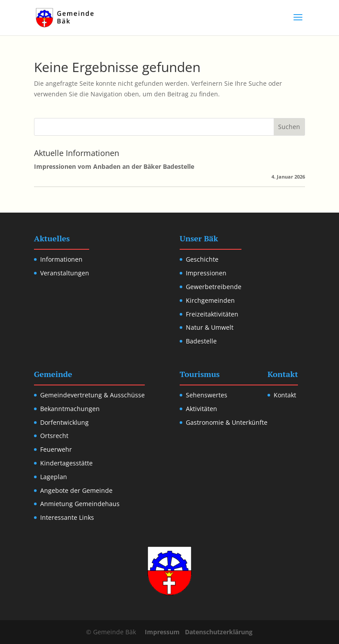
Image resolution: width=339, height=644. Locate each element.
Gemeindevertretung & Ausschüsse (92, 395)
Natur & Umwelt (210, 327)
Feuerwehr (56, 449)
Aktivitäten (202, 409)
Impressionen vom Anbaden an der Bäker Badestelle (114, 166)
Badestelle (201, 341)
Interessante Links (67, 517)
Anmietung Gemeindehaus (80, 504)
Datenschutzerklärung (219, 632)
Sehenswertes (207, 395)
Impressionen (206, 273)
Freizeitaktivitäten (212, 314)
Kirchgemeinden (210, 300)
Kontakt (285, 395)
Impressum (162, 632)
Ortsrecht (54, 436)
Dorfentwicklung (64, 422)
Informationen (61, 259)
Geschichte (202, 259)
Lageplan (54, 477)
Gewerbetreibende (214, 287)
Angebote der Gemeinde (76, 490)
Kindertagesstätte (66, 463)
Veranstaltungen (65, 273)
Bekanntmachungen (70, 409)
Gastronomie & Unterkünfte (227, 422)
